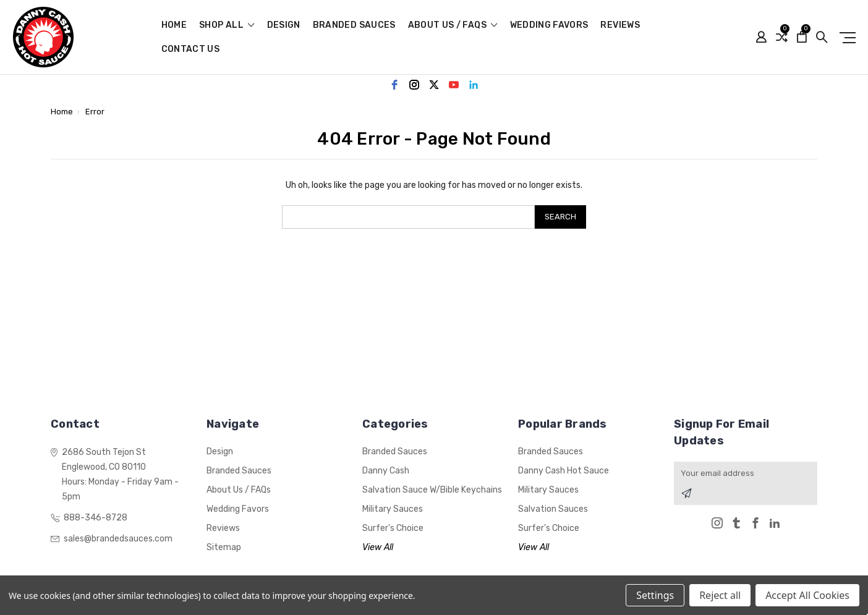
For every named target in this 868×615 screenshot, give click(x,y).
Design (284, 26)
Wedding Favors (549, 26)
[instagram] (414, 85)
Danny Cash (386, 471)
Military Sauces (393, 509)
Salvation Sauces (553, 509)
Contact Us (191, 50)
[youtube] (454, 85)
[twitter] (434, 85)
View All (378, 547)
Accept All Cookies (807, 595)
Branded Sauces (354, 26)
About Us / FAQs (453, 26)
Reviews (620, 26)
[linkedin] (474, 85)
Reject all (720, 595)
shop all (227, 26)
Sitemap (224, 547)
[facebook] (394, 85)
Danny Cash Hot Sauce (564, 471)
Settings (655, 595)
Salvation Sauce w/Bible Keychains (432, 490)
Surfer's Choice (393, 528)
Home (174, 26)
